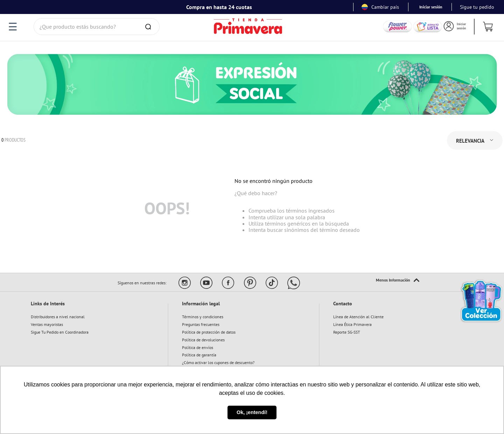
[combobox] (97, 27)
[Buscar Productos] (149, 27)
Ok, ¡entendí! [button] (252, 412)
